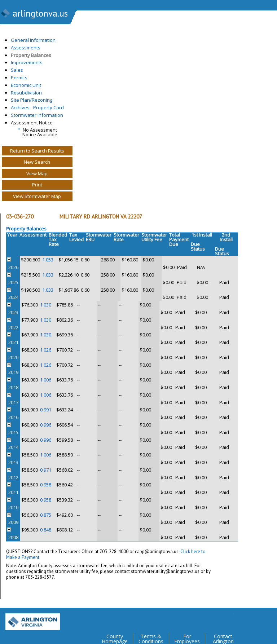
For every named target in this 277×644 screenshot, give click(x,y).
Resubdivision (26, 93)
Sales (17, 70)
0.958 (46, 485)
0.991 (46, 410)
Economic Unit (26, 85)
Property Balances (31, 55)
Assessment (33, 235)
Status (198, 249)
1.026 (46, 350)
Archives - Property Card (37, 107)
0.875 (46, 515)
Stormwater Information (37, 115)
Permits (19, 78)
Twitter (228, 619)
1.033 (48, 275)
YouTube (271, 619)
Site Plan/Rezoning (32, 100)
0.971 (46, 470)
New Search (37, 162)
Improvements (27, 62)
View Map (37, 173)
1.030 (46, 305)
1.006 (46, 380)
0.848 (46, 530)
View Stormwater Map (37, 196)
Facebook (242, 619)
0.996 (46, 425)
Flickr (257, 619)
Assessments (26, 48)
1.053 (48, 260)
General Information (33, 40)
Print (37, 185)
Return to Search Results (37, 151)
